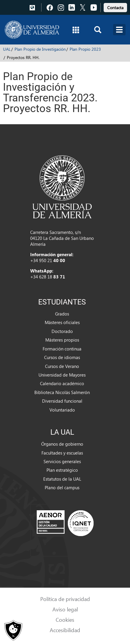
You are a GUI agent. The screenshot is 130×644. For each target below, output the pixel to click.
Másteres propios (62, 340)
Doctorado (62, 331)
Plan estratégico (62, 470)
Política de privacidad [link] (65, 599)
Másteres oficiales (62, 322)
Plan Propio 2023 (85, 49)
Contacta (115, 8)
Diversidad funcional (62, 401)
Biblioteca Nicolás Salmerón (62, 392)
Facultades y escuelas (62, 453)
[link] (115, 7)
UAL (7, 49)
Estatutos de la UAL (62, 479)
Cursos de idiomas (62, 357)
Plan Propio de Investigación (40, 49)
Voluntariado (62, 410)
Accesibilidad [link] (65, 630)
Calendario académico (62, 383)
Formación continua (62, 349)
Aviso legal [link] (65, 609)
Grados (62, 314)
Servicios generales (62, 461)
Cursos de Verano (62, 366)
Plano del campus (62, 487)
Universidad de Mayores (62, 375)
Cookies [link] (65, 620)
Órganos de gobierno (62, 444)
